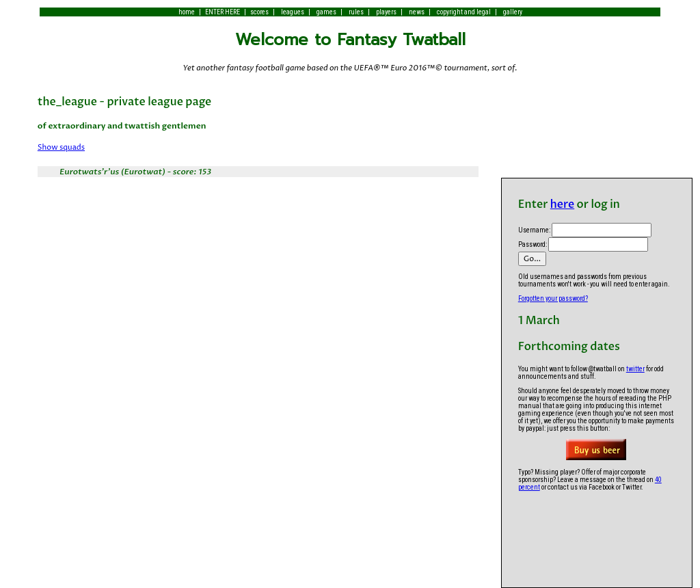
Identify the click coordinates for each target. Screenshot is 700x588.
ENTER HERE (223, 12)
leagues (293, 12)
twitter (635, 369)
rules (356, 12)
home (187, 12)
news (417, 12)
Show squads (61, 147)
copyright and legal (464, 12)
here (562, 204)
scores (259, 12)
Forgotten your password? (553, 298)
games (326, 12)
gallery (513, 12)
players (386, 12)
